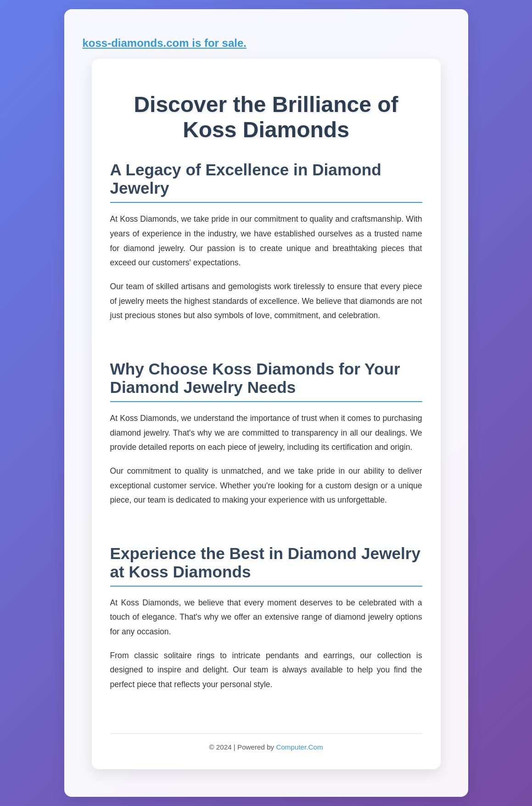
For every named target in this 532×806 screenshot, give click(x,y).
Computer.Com (299, 747)
